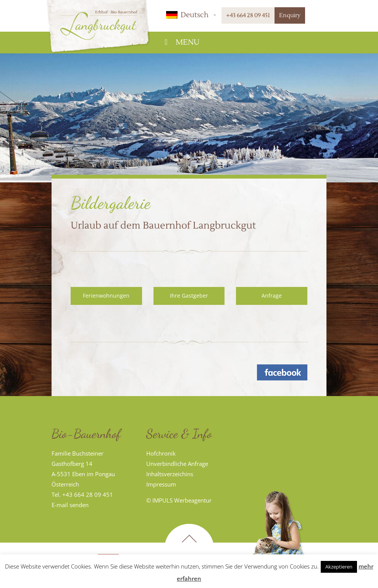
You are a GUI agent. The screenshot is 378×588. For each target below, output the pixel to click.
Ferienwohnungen (106, 296)
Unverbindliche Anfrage (177, 464)
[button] (190, 15)
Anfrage (272, 296)
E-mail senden (70, 505)
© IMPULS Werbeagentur (179, 500)
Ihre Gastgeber (189, 296)
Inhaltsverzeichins (170, 474)
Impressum (161, 484)
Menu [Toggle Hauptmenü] (180, 42)
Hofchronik (161, 453)
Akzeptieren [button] (339, 567)
